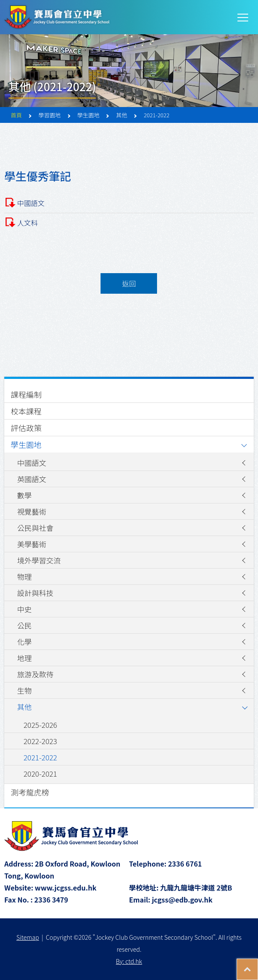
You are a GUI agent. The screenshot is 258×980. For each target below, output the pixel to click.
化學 (24, 642)
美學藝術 (32, 544)
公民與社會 (35, 528)
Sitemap (28, 937)
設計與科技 (35, 593)
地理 (24, 658)
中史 (24, 609)
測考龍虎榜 (30, 792)
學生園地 (26, 444)
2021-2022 (40, 757)
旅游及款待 (35, 674)
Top (258, 965)
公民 (24, 625)
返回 (129, 283)
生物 (24, 690)
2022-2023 (40, 741)
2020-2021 (40, 773)
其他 (24, 707)
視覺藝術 (32, 511)
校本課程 (26, 411)
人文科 (27, 223)
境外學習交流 (39, 560)
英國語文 (32, 479)
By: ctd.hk (129, 961)
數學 (24, 495)
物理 (24, 576)
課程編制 (26, 394)
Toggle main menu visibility (243, 17)
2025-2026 (40, 725)
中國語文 (31, 203)
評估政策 (26, 428)
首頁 (16, 115)
